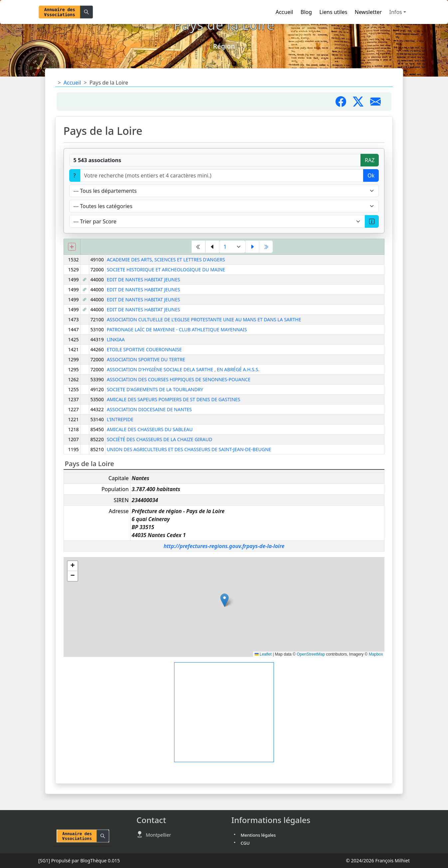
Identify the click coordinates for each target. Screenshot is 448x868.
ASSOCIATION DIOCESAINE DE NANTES (149, 409)
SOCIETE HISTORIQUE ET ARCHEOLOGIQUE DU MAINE (166, 270)
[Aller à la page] (232, 247)
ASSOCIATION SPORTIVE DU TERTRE (146, 359)
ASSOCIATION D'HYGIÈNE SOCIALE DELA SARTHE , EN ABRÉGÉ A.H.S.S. (183, 369)
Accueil (284, 12)
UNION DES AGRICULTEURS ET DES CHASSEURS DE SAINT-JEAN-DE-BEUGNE (189, 449)
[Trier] (217, 221)
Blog (306, 12)
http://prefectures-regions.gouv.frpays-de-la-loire (224, 546)
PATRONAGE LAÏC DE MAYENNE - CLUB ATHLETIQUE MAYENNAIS (177, 329)
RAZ (370, 160)
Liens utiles (334, 12)
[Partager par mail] (378, 104)
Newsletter (368, 12)
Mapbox (376, 654)
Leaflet (263, 654)
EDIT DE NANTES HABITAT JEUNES (143, 280)
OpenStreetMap (311, 654)
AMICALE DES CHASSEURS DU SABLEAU (150, 429)
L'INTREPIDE (120, 419)
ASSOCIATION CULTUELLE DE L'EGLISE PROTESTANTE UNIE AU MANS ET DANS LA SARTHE (204, 319)
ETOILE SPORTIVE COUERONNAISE (144, 349)
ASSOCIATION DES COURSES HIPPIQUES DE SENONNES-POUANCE (179, 379)
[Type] (224, 206)
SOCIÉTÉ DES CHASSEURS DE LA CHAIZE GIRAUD (160, 439)
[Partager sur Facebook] (344, 104)
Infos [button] (396, 12)
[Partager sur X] (361, 104)
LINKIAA (116, 339)
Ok (371, 175)
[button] (224, 600)
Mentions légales (258, 835)
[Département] (224, 191)
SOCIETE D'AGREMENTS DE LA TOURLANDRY (155, 389)
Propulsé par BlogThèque (79, 861)
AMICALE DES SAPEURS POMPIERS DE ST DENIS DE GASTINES (174, 399)
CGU (245, 843)
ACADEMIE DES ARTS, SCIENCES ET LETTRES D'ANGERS (166, 260)
